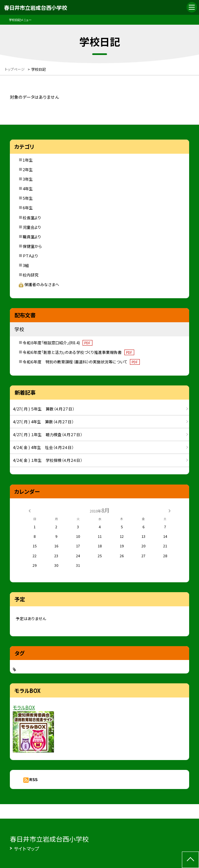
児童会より (32, 227)
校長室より (32, 217)
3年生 (28, 179)
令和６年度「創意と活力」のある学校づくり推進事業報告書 (78, 352)
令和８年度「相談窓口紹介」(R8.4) (58, 342)
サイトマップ (27, 848)
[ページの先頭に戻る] (190, 860)
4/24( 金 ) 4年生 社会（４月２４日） (43, 447)
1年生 (28, 160)
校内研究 (31, 275)
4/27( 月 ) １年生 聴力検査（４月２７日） (48, 434)
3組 (26, 265)
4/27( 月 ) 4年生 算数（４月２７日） (43, 421)
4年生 (28, 188)
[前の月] (29, 510)
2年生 (28, 169)
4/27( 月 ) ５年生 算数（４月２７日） (44, 409)
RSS (33, 779)
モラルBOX (24, 707)
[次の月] (169, 510)
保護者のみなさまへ (39, 284)
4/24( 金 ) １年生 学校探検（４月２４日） (48, 460)
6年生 (28, 208)
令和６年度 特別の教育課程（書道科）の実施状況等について (81, 362)
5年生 (28, 198)
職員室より (32, 237)
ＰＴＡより (30, 256)
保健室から (32, 246)
